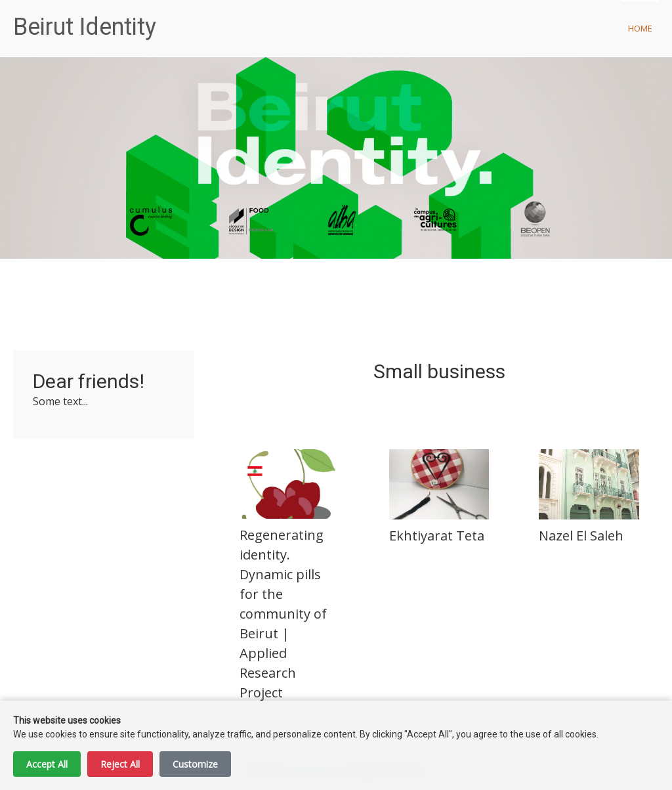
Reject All (120, 764)
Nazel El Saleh (581, 536)
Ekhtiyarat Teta (437, 536)
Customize (195, 764)
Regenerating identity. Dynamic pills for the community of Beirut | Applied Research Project (283, 614)
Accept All (47, 764)
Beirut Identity (85, 27)
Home (640, 28)
